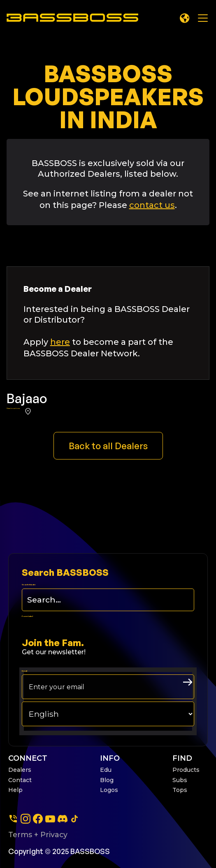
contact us (152, 205)
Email (24, 671)
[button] (185, 18)
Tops (180, 790)
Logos (109, 790)
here (60, 342)
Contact (20, 780)
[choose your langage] (108, 714)
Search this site (29, 585)
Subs (180, 780)
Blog (107, 780)
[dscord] (63, 819)
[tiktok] (74, 819)
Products (186, 770)
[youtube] (50, 819)
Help (15, 790)
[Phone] (13, 819)
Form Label (27, 616)
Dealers (20, 770)
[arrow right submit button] (188, 682)
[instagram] (26, 819)
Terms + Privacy (38, 835)
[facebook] (38, 819)
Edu (106, 770)
